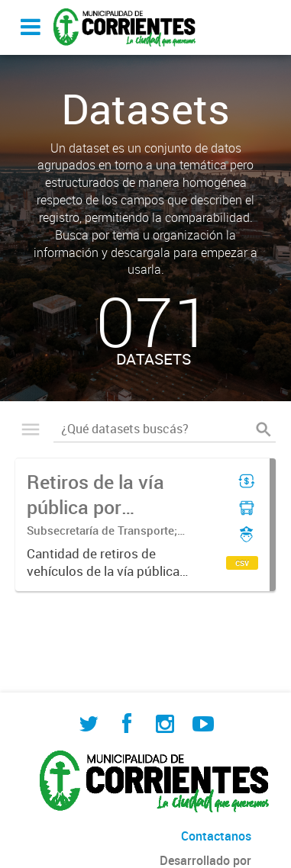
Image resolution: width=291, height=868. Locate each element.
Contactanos (216, 836)
